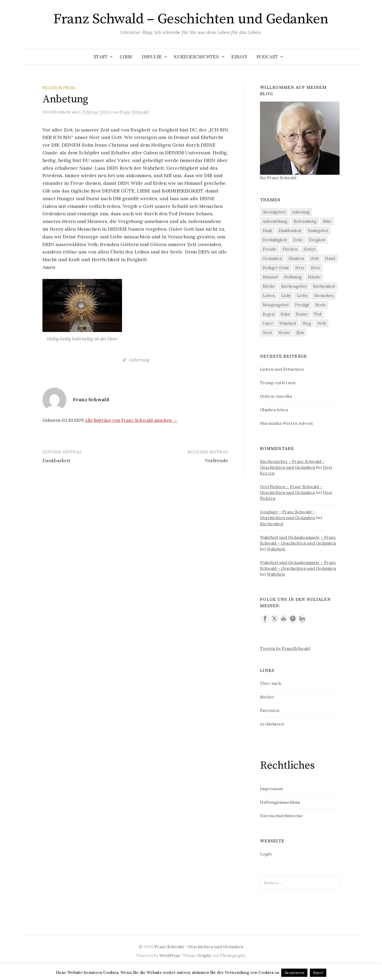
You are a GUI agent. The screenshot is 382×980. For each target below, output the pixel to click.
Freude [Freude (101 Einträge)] (269, 249)
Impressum (272, 789)
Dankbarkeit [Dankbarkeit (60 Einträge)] (290, 231)
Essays (239, 57)
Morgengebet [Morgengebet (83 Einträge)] (276, 305)
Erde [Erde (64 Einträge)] (298, 240)
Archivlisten (272, 724)
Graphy (204, 955)
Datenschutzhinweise (281, 816)
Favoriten (270, 710)
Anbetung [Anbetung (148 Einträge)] (301, 212)
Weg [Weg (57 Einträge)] (307, 323)
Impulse (152, 57)
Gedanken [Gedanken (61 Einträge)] (272, 258)
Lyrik (126, 57)
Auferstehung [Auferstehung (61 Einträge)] (275, 221)
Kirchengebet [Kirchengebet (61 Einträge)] (294, 286)
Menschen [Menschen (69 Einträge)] (324, 296)
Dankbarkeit (56, 460)
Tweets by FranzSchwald (285, 648)
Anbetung (139, 360)
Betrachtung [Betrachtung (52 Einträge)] (305, 221)
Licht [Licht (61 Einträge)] (286, 296)
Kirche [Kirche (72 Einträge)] (269, 286)
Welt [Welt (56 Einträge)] (322, 323)
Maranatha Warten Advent (286, 423)
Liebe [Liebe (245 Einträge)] (302, 296)
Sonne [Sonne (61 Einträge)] (302, 314)
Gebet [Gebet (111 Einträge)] (310, 249)
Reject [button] (318, 973)
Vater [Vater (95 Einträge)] (268, 323)
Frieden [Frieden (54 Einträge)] (290, 249)
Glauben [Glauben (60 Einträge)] (296, 258)
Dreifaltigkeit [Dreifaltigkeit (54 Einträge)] (275, 240)
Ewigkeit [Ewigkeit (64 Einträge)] (317, 240)
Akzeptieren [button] (294, 973)
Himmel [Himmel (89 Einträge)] (270, 277)
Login (266, 854)
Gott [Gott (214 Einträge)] (314, 258)
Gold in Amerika (276, 396)
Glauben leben (274, 410)
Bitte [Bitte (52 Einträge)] (327, 221)
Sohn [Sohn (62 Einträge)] (285, 314)
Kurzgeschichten (197, 57)
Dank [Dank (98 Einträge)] (267, 231)
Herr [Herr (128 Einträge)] (300, 268)
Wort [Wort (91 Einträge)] (267, 333)
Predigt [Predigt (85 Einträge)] (302, 305)
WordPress (170, 955)
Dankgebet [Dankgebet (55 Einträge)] (318, 231)
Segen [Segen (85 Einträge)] (268, 314)
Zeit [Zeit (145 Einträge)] (300, 333)
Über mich (271, 683)
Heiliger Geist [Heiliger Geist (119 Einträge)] (276, 268)
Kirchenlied (272, 524)
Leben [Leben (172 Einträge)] (269, 296)
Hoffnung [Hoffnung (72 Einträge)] (293, 277)
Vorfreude (217, 460)
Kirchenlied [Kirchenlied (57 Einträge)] (324, 286)
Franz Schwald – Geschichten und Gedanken (191, 19)
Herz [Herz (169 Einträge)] (316, 268)
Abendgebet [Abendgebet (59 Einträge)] (274, 212)
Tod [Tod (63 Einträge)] (318, 314)
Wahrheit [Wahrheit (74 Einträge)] (288, 323)
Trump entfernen (278, 383)
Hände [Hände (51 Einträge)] (314, 277)
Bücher (267, 697)
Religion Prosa (59, 88)
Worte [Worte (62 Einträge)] (284, 333)
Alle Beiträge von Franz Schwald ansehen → (131, 420)
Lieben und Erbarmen (282, 369)
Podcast (267, 57)
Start (101, 57)
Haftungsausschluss (280, 802)
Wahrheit (276, 549)
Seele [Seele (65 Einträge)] (321, 305)
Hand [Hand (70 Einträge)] (330, 258)
